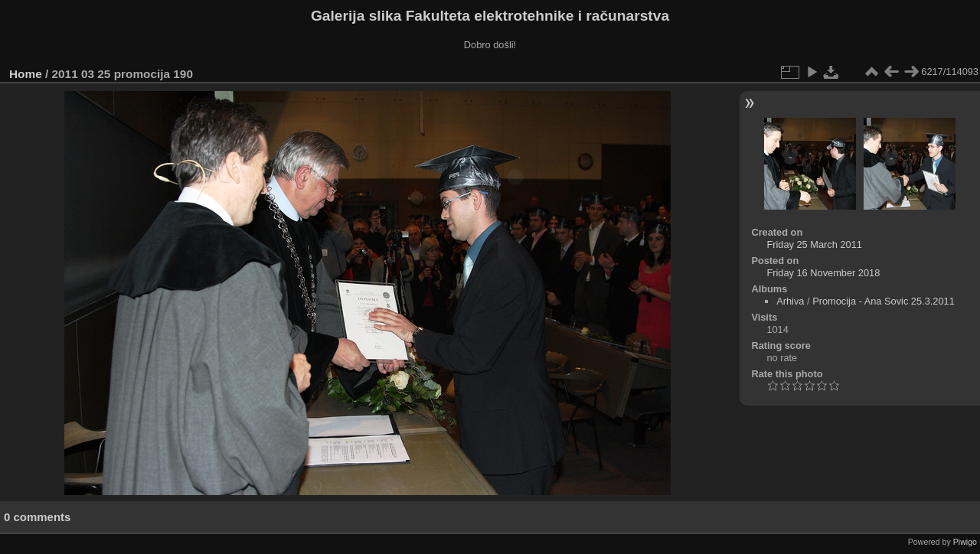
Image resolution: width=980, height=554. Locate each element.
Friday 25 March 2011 (814, 244)
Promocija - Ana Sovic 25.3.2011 (884, 301)
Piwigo (965, 542)
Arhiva (790, 301)
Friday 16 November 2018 (823, 273)
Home (26, 74)
